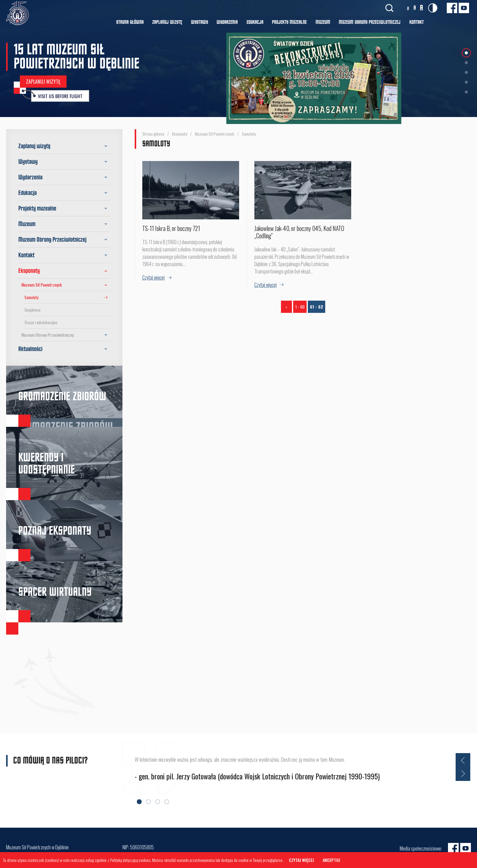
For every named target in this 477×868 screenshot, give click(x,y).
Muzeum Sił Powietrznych (66, 285)
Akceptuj (332, 860)
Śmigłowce (33, 310)
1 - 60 (300, 308)
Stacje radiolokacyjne (41, 322)
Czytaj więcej (302, 860)
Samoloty (31, 297)
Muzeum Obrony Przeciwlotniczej (66, 335)
